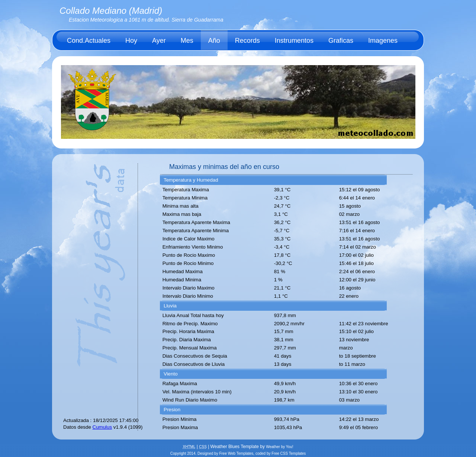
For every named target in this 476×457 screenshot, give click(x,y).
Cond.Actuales (89, 41)
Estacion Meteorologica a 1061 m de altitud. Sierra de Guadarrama (146, 20)
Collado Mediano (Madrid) (111, 11)
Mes (187, 41)
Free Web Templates (236, 453)
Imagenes (383, 41)
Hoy (131, 41)
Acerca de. (83, 61)
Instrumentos (294, 41)
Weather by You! (279, 447)
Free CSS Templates (289, 453)
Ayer (159, 41)
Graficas (341, 41)
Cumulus (102, 427)
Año (214, 41)
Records (247, 41)
